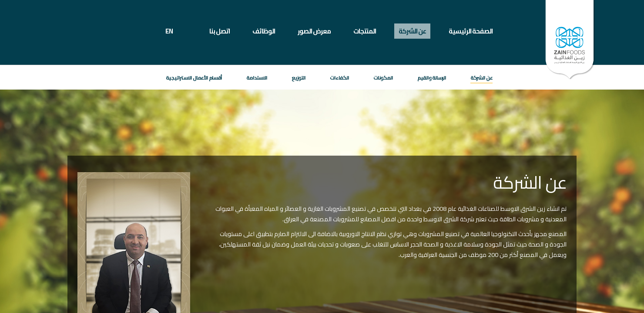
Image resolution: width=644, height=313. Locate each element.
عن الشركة (412, 31)
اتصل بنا (220, 31)
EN (169, 31)
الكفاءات (339, 78)
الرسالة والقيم (432, 78)
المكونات (383, 78)
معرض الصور (314, 31)
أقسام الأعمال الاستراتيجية (194, 78)
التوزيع (299, 78)
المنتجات (365, 31)
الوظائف (264, 31)
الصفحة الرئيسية (471, 31)
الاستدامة (257, 78)
